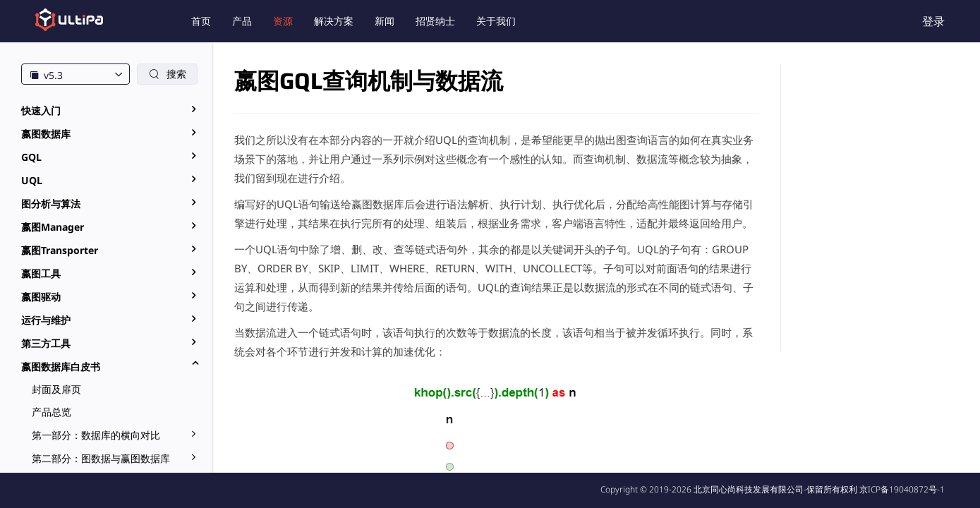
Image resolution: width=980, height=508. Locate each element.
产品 (242, 21)
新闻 (385, 21)
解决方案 (334, 21)
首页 (201, 21)
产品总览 (52, 412)
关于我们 (496, 21)
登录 (933, 21)
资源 (283, 21)
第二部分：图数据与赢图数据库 (101, 458)
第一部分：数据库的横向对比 (96, 435)
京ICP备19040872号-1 (902, 489)
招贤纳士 (435, 21)
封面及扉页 (56, 389)
